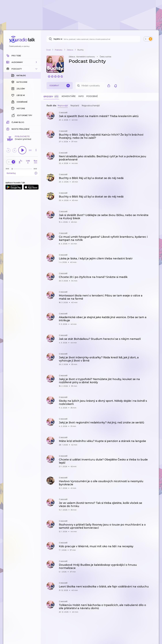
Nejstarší (75, 106)
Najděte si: (58, 39)
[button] (22, 62)
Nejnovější (63, 106)
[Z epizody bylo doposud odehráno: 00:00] (8, 122)
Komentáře (69, 96)
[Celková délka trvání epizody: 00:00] (36, 122)
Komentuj (22, 126)
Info (81, 96)
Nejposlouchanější (91, 106)
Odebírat (60, 86)
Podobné (92, 96)
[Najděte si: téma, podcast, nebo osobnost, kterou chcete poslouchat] (93, 39)
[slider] (12, 122)
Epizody (51, 97)
